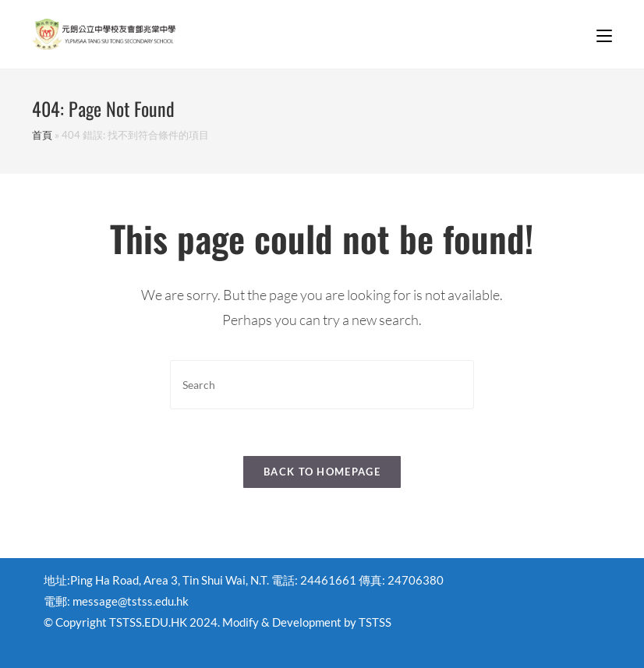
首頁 (42, 135)
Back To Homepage (322, 472)
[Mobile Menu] (604, 34)
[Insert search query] (322, 385)
